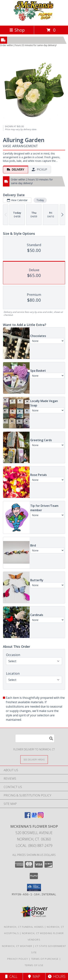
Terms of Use (34, 965)
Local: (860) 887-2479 (34, 846)
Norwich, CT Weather (17, 946)
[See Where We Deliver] (34, 759)
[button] (34, 887)
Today (40, 200)
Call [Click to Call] (11, 976)
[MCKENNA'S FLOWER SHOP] (34, 20)
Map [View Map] (34, 976)
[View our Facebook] (28, 817)
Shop (17, 30)
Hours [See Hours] (57, 976)
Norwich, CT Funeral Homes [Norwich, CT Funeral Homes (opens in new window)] (24, 927)
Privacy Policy (18, 959)
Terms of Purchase (45, 959)
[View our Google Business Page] (34, 817)
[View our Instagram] (41, 817)
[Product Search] (35, 738)
